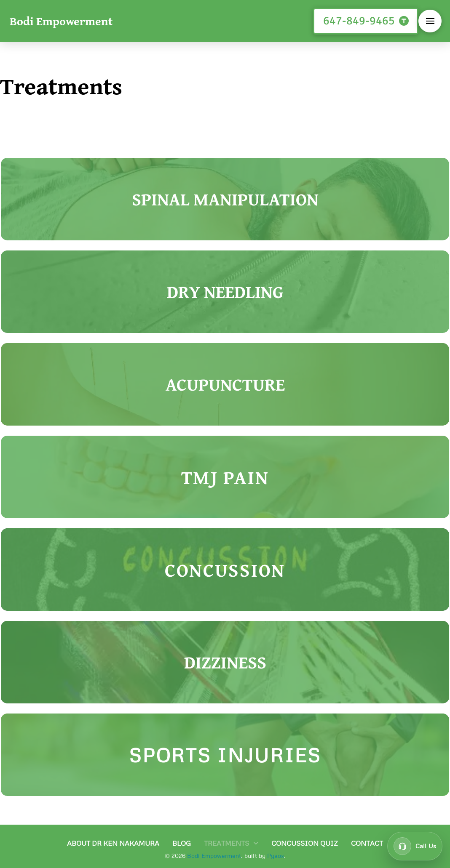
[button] (430, 21)
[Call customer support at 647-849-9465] (415, 846)
